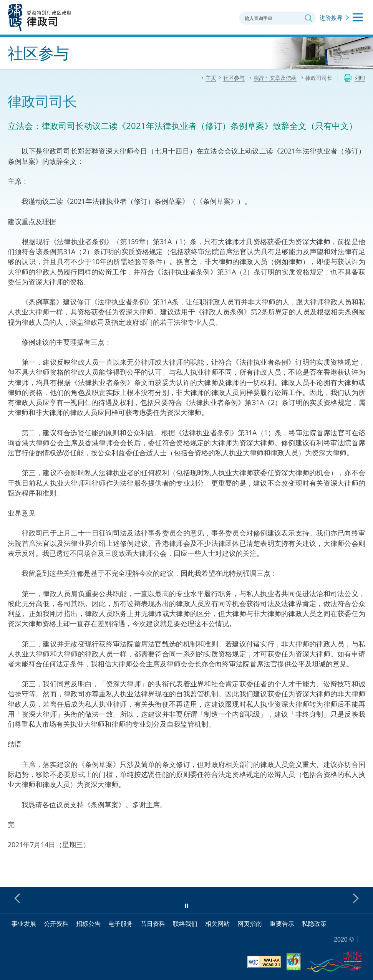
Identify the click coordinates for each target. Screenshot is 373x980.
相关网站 (217, 924)
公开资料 (56, 924)
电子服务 (121, 924)
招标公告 (88, 924)
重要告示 (282, 924)
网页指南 (250, 924)
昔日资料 (153, 924)
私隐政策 (314, 924)
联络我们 (185, 924)
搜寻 (308, 18)
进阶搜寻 (331, 18)
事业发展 (24, 924)
